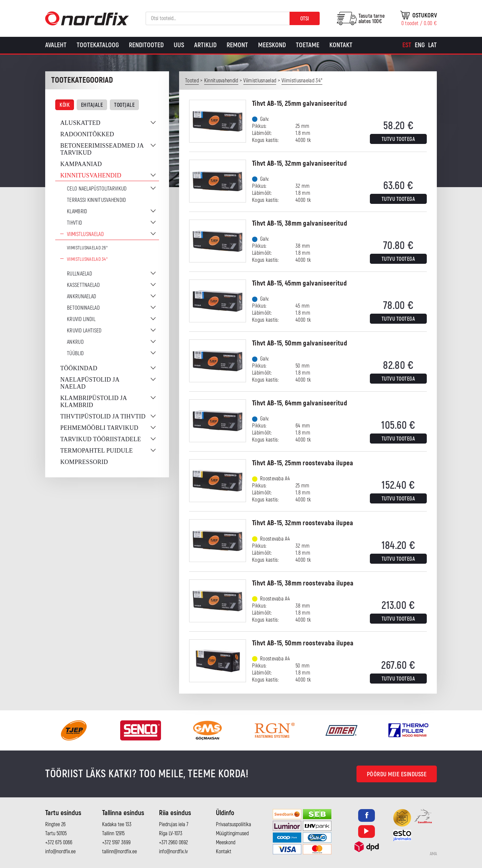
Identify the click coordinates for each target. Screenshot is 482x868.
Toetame (308, 45)
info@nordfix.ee (60, 852)
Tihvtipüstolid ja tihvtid (103, 416)
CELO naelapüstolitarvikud (97, 189)
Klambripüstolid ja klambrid (94, 402)
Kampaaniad (81, 164)
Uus (179, 45)
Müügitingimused (232, 834)
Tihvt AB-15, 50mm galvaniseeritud (300, 343)
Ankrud (75, 342)
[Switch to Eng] (420, 45)
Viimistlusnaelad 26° (87, 248)
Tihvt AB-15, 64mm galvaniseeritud (300, 403)
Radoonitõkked (87, 134)
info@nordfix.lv (173, 852)
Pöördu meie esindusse (397, 774)
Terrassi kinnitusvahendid (97, 200)
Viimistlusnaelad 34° (87, 259)
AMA (433, 854)
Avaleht (56, 45)
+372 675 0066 (59, 843)
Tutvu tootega (398, 139)
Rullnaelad (79, 274)
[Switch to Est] (407, 45)
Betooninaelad (83, 308)
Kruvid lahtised (84, 331)
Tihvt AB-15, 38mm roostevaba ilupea (303, 583)
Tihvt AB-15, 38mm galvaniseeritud (300, 223)
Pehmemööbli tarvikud (99, 428)
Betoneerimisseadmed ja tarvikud (102, 149)
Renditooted (146, 45)
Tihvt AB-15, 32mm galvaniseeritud (299, 164)
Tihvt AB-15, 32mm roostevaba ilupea (303, 523)
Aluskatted (80, 123)
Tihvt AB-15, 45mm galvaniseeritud (299, 283)
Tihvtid (74, 223)
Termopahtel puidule (97, 451)
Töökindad (79, 368)
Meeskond (272, 45)
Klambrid (77, 212)
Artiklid (205, 45)
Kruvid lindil (81, 319)
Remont (237, 45)
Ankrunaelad (82, 297)
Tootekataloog (98, 45)
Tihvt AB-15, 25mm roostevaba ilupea (303, 463)
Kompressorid (84, 462)
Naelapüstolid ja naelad (90, 383)
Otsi (305, 19)
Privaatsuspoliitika (233, 824)
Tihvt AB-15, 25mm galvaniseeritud (299, 104)
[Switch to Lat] (432, 45)
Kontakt (341, 45)
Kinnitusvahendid (91, 175)
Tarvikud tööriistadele (101, 439)
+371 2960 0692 (173, 843)
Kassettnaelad (83, 285)
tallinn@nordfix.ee (119, 852)
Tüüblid (75, 353)
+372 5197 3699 (116, 843)
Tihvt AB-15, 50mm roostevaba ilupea (303, 643)
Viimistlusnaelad (85, 234)
